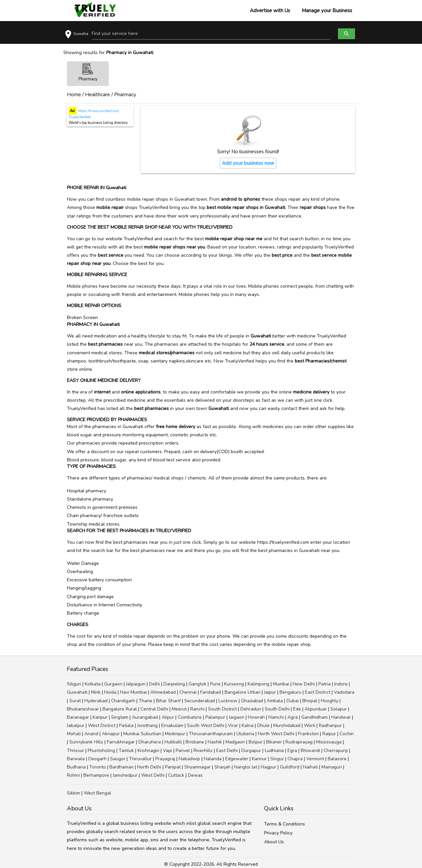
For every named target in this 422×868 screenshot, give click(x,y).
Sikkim (74, 793)
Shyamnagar (197, 767)
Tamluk (126, 751)
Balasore (337, 759)
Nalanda (213, 759)
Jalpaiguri (136, 684)
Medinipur (175, 734)
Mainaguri (332, 767)
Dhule (263, 725)
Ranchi (197, 709)
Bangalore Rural (120, 709)
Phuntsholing (101, 751)
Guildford (290, 767)
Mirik (96, 692)
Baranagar (78, 717)
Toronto (98, 767)
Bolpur (256, 742)
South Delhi (277, 709)
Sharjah (222, 767)
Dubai (293, 701)
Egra (292, 751)
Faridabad (211, 692)
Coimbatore (190, 717)
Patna (325, 684)
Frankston (308, 734)
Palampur (215, 717)
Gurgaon (113, 684)
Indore (341, 684)
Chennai (188, 692)
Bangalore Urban (242, 692)
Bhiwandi (310, 751)
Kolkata (93, 684)
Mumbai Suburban (142, 734)
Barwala (76, 759)
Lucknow (228, 701)
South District (222, 709)
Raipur (329, 734)
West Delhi (153, 775)
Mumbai (281, 684)
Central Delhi (154, 709)
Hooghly (330, 701)
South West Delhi (206, 725)
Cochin (347, 734)
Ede (297, 709)
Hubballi (173, 742)
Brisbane (195, 742)
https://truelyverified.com (98, 111)
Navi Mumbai (133, 692)
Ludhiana (274, 751)
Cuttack (176, 775)
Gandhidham (315, 717)
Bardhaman (121, 767)
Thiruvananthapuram (211, 734)
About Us (274, 842)
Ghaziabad (252, 701)
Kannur (259, 759)
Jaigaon (237, 717)
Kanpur (100, 717)
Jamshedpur (125, 775)
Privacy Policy (278, 833)
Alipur (168, 717)
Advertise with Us (270, 11)
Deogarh (97, 759)
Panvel (183, 751)
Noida (110, 692)
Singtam (120, 717)
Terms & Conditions (285, 824)
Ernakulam (172, 725)
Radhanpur (330, 725)
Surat (75, 701)
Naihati (310, 767)
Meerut (179, 709)
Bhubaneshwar (83, 709)
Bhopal (310, 701)
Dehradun (251, 709)
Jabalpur (76, 725)
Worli (310, 725)
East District (318, 692)
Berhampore (96, 775)
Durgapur (251, 751)
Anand (91, 734)
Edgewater (237, 759)
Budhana (76, 767)
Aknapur (111, 734)
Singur (277, 759)
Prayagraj (165, 759)
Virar (233, 725)
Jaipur (270, 692)
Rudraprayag (299, 742)
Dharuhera (150, 742)
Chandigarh (123, 701)
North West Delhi (276, 734)
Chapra (295, 759)
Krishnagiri (148, 751)
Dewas (195, 775)
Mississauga (329, 742)
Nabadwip (189, 759)
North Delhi (149, 767)
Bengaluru (290, 692)
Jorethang (147, 725)
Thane (146, 701)
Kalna (248, 725)
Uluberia (245, 734)
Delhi (154, 684)
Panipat (173, 767)
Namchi (276, 717)
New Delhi (304, 684)
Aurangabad (145, 717)
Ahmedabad (163, 692)
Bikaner (274, 742)
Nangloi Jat (246, 767)
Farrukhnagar (121, 742)
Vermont (315, 759)
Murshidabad (287, 725)
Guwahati (77, 692)
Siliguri (74, 684)
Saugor (118, 759)
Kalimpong (258, 684)
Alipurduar (316, 709)
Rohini (73, 775)
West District (102, 725)
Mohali (74, 734)
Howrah (256, 717)
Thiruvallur (140, 759)
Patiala (126, 725)
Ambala (275, 701)
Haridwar (341, 717)
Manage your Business (327, 11)
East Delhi (227, 751)
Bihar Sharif (168, 701)
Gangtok (197, 684)
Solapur (339, 709)
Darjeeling (174, 684)
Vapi (167, 751)
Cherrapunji (336, 751)
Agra (293, 717)
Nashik (215, 742)
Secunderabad (200, 701)
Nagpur (269, 767)
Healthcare (98, 95)
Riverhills (203, 751)
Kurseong (234, 684)
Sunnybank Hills (86, 742)
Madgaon (235, 742)
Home (74, 95)
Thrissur (75, 751)
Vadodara (344, 692)
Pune (215, 684)
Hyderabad (96, 701)
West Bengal (97, 793)
